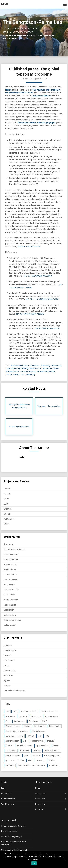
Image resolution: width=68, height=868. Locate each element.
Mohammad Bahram (42, 96)
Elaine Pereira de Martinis (15, 549)
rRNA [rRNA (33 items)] (26, 756)
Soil (23, 374)
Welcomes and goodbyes (12, 837)
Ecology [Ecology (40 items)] (27, 726)
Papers (17, 374)
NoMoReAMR (10, 519)
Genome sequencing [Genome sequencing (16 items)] (14, 736)
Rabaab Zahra (10, 605)
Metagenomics (13, 371)
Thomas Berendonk (12, 620)
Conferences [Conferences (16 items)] (20, 721)
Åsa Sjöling (9, 544)
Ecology (25, 369)
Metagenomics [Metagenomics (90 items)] (37, 741)
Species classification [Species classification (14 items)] (15, 761)
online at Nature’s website (29, 247)
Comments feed (8, 799)
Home (38, 788)
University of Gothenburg (14, 691)
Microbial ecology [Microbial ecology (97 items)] (25, 746)
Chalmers (8, 645)
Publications (40, 804)
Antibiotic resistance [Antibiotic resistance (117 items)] (49, 711)
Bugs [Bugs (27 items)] (8, 721)
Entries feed (6, 794)
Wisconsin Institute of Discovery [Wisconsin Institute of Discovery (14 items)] (32, 765)
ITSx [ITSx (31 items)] (47, 736)
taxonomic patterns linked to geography (37, 123)
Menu (5, 4)
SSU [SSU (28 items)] (30, 761)
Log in (4, 788)
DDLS (6, 504)
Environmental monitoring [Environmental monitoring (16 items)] (17, 731)
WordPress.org (8, 804)
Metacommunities (51, 369)
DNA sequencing (13, 369)
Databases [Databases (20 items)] (34, 721)
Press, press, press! (9, 831)
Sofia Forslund (10, 615)
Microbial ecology (28, 371)
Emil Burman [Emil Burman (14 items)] (40, 726)
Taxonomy (31, 374)
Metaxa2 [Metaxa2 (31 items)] (9, 746)
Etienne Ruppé (10, 565)
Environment (36, 369)
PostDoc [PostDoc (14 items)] (36, 751)
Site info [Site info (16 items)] (36, 756)
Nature (9, 90)
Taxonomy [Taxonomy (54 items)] (40, 761)
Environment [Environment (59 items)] (55, 726)
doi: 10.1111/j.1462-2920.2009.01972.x (43, 299)
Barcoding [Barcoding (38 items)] (23, 716)
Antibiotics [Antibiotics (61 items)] (10, 716)
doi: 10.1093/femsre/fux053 (47, 328)
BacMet (7, 489)
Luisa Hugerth (10, 595)
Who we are (40, 794)
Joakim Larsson (11, 580)
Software (39, 809)
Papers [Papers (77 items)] (56, 746)
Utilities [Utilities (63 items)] (52, 761)
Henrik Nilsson (10, 570)
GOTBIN (7, 514)
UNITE (7, 524)
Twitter (7, 686)
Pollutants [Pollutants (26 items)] (25, 751)
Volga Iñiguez (10, 625)
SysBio (7, 681)
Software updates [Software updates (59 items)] (52, 756)
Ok (34, 863)
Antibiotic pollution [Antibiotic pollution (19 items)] (28, 711)
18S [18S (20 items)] (15, 711)
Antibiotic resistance (20, 365)
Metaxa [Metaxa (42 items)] (51, 741)
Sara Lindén (9, 610)
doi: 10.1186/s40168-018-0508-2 (30, 314)
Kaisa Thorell (9, 585)
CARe (6, 499)
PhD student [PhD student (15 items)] (11, 751)
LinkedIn (7, 655)
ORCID (7, 665)
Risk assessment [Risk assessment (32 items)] (13, 756)
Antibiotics (35, 365)
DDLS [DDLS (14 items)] (45, 721)
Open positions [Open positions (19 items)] (42, 746)
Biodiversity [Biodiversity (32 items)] (36, 716)
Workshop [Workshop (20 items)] (53, 765)
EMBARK (8, 509)
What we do (40, 799)
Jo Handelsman (11, 575)
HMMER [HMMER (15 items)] (31, 736)
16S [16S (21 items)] (7, 711)
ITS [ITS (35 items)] (39, 736)
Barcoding (46, 365)
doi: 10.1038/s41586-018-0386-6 (38, 276)
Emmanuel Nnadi (11, 554)
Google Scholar (10, 650)
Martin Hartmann (11, 600)
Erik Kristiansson (11, 559)
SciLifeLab (8, 676)
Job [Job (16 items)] (25, 741)
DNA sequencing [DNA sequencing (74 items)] (13, 726)
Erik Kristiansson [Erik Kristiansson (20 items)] (39, 731)
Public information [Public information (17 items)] (52, 751)
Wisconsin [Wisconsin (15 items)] (10, 765)
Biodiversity (57, 365)
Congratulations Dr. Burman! (13, 826)
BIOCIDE (7, 494)
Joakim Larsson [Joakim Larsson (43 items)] (12, 741)
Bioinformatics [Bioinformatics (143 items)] (52, 716)
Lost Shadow (9, 660)
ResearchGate (10, 671)
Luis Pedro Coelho (12, 590)
